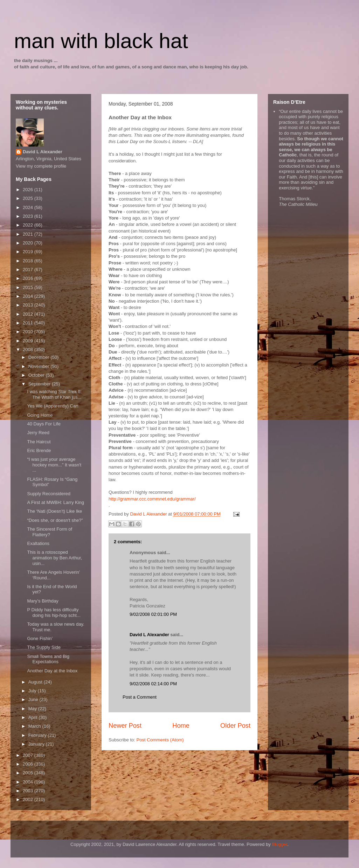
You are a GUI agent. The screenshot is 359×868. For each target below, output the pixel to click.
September (40, 384)
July (33, 691)
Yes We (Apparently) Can (53, 406)
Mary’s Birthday (43, 601)
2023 (29, 216)
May (33, 709)
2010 (29, 332)
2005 (29, 773)
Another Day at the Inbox (52, 671)
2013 (29, 305)
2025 (29, 198)
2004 (29, 782)
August (36, 682)
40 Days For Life (44, 424)
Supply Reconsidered (49, 494)
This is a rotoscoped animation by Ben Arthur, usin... (54, 558)
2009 (29, 341)
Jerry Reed (38, 433)
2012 (29, 314)
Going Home (40, 415)
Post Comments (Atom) (160, 740)
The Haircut (39, 442)
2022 (29, 225)
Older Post (235, 726)
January (37, 744)
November (40, 366)
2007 (29, 755)
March (35, 726)
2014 (29, 296)
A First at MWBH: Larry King (56, 502)
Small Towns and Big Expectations (48, 659)
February (38, 735)
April (34, 717)
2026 (29, 190)
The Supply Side (44, 647)
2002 (29, 799)
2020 (29, 243)
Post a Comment (140, 697)
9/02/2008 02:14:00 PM (153, 684)
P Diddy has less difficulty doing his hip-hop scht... (54, 613)
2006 (29, 764)
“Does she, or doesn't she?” (55, 520)
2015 (29, 287)
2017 (29, 270)
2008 (29, 349)
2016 (29, 278)
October (37, 375)
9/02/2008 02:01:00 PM (153, 614)
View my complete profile (41, 166)
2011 (29, 323)
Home (181, 726)
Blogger (279, 844)
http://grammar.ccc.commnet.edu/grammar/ (152, 499)
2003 (29, 791)
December (40, 357)
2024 (29, 207)
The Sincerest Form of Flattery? (50, 532)
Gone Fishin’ (40, 638)
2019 (29, 252)
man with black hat (101, 41)
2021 (29, 234)
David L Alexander (149, 635)
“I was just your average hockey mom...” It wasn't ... (54, 465)
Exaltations (38, 543)
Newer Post (125, 726)
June (34, 699)
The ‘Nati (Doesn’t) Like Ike (54, 511)
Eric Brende (39, 450)
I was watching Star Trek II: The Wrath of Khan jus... (54, 394)
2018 (29, 261)
